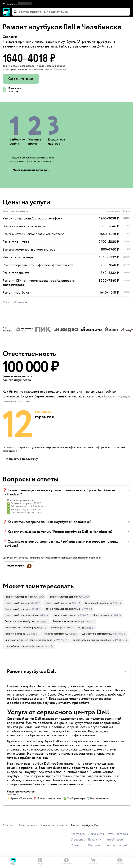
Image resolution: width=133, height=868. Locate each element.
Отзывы (76, 846)
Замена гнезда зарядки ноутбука (63, 609)
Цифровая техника (53, 826)
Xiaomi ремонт (101, 615)
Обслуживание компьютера (20, 628)
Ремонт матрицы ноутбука (19, 621)
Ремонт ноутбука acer (16, 603)
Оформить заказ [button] (21, 79)
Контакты (95, 846)
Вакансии (95, 840)
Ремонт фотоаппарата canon (66, 628)
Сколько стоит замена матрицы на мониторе (28, 640)
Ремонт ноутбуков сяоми (18, 597)
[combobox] (71, 12)
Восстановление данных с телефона (92, 640)
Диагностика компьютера (96, 634)
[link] (24, 597)
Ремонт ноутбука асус (56, 603)
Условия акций (117, 846)
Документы (96, 834)
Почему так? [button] (60, 69)
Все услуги (78, 834)
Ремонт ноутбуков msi (17, 609)
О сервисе (78, 840)
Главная (7, 826)
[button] (66, 4)
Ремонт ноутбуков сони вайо (20, 615)
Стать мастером (117, 834)
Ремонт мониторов (15, 634)
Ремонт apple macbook (97, 603)
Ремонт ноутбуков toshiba (63, 597)
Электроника (27, 826)
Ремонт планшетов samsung (68, 621)
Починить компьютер (54, 634)
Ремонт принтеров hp (65, 615)
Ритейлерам (115, 840)
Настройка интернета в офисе (21, 646)
